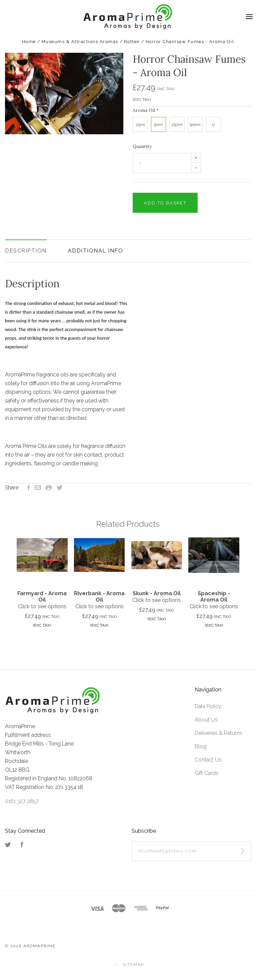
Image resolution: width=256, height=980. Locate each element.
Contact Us (208, 760)
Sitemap (133, 965)
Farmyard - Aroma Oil (42, 597)
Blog (200, 746)
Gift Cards (206, 773)
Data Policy (208, 706)
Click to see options (42, 606)
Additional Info (96, 251)
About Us (206, 720)
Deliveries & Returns (218, 733)
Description (26, 251)
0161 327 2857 (22, 801)
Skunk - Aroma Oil (157, 593)
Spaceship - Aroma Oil (214, 597)
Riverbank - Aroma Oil (99, 597)
